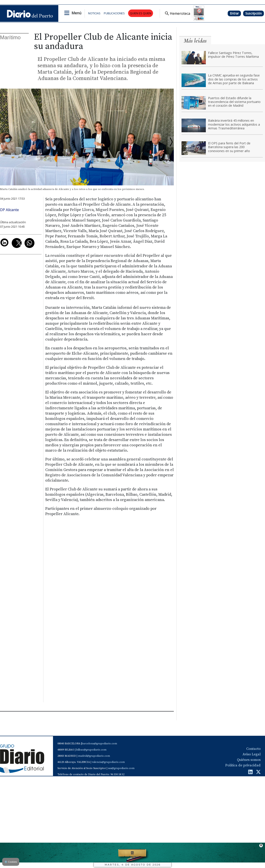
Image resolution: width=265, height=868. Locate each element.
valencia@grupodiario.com (108, 762)
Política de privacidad (243, 765)
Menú (76, 13)
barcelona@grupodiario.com (99, 744)
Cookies (11, 862)
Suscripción (254, 13)
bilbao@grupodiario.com (91, 750)
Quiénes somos (249, 760)
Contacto (253, 749)
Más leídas (195, 41)
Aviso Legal (252, 754)
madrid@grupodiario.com (94, 756)
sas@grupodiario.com (121, 768)
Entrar (234, 13)
